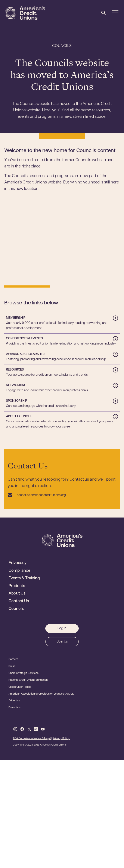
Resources (15, 370)
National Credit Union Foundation (28, 680)
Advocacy (18, 563)
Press (12, 666)
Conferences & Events (24, 339)
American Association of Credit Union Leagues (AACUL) (41, 694)
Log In (62, 628)
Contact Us (19, 601)
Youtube (43, 729)
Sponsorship (17, 401)
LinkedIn (36, 729)
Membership (16, 318)
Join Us (62, 642)
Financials (15, 708)
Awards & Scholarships (26, 354)
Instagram (15, 729)
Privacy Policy (61, 739)
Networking (16, 385)
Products (17, 586)
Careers (13, 659)
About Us (17, 594)
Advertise (14, 701)
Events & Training (24, 579)
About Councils (19, 417)
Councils (16, 609)
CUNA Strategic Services (24, 673)
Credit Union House (20, 687)
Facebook (22, 729)
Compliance (19, 571)
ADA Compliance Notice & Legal (32, 739)
